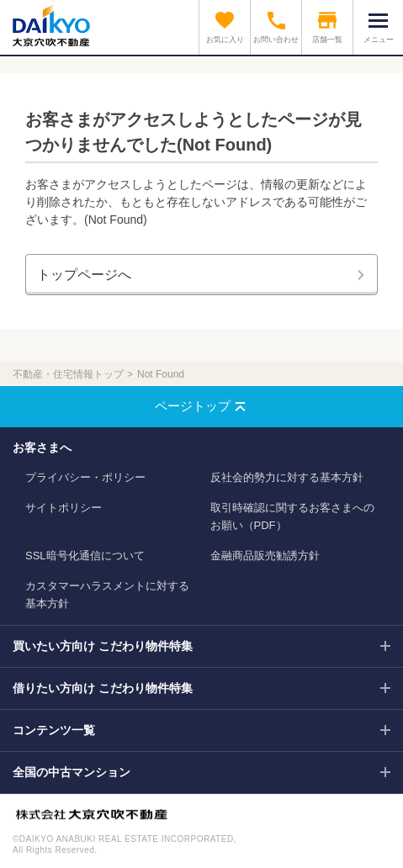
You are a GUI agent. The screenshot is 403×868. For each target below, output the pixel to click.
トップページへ (84, 275)
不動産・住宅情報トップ (68, 374)
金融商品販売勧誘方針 (265, 556)
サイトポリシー (64, 508)
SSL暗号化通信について (85, 556)
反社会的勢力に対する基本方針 (287, 477)
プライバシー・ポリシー (85, 477)
